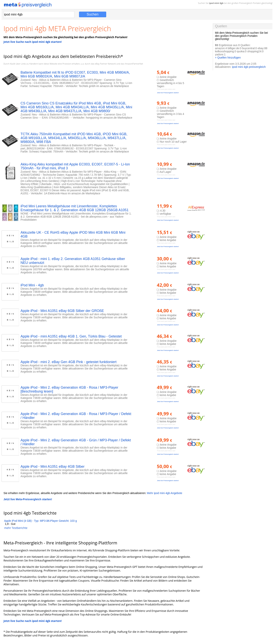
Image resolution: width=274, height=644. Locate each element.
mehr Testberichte (16, 528)
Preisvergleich (246, 3)
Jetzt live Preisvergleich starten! (168, 93)
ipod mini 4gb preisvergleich (249, 67)
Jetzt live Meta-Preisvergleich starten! (28, 499)
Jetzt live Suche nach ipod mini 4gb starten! (33, 42)
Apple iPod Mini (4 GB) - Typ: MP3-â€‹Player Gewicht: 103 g (40, 521)
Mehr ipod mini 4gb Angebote (165, 493)
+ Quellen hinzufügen (228, 58)
